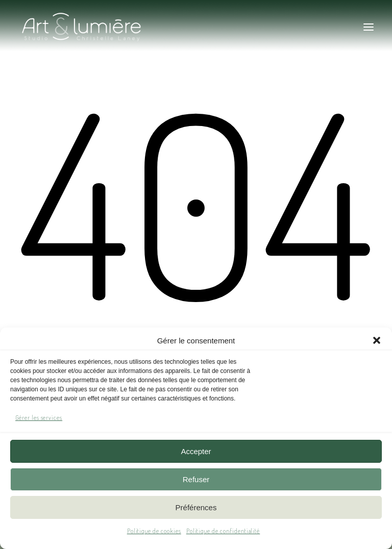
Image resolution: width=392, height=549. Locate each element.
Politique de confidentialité (223, 531)
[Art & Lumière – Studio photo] (111, 27)
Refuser (196, 479)
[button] (377, 340)
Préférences (196, 507)
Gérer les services (39, 418)
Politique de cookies (154, 531)
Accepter (196, 451)
